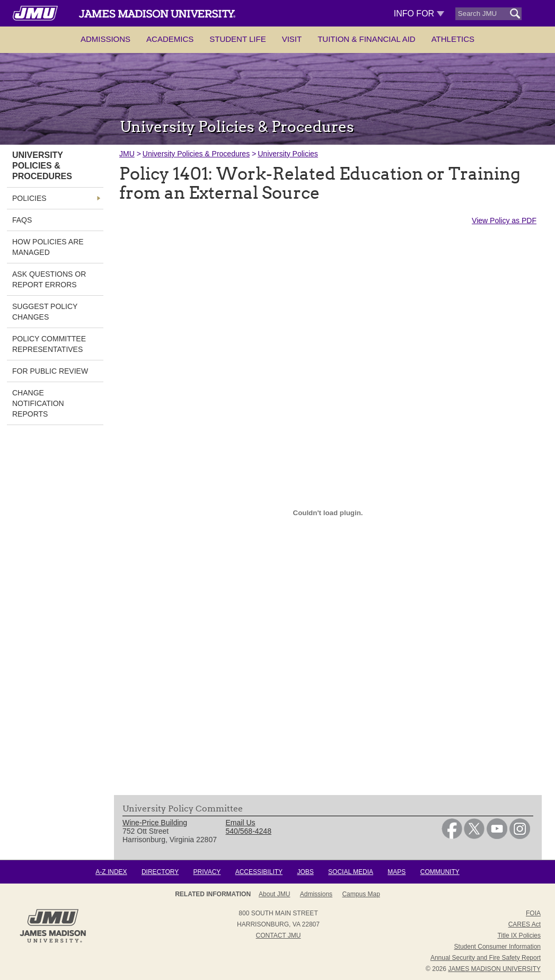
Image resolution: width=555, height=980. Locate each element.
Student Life (237, 39)
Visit (292, 39)
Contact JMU (279, 935)
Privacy (207, 872)
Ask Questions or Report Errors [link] (49, 279)
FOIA (533, 913)
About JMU (274, 894)
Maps (397, 872)
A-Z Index (111, 872)
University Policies (288, 154)
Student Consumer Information (497, 947)
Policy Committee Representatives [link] (49, 344)
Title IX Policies (519, 935)
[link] (452, 836)
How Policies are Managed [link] (48, 247)
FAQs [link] (22, 220)
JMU (127, 154)
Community (440, 872)
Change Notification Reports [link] (38, 403)
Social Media (351, 872)
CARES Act (525, 924)
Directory (160, 872)
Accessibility (259, 872)
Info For (419, 14)
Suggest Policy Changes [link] (45, 312)
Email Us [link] (241, 823)
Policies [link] (29, 198)
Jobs (305, 872)
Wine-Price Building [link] (155, 823)
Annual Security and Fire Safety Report (486, 958)
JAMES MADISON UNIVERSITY (494, 969)
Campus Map (361, 894)
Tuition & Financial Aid (366, 39)
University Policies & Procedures (196, 154)
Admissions (105, 39)
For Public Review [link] (50, 371)
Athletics (453, 39)
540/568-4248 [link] (249, 831)
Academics (170, 39)
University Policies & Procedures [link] (42, 166)
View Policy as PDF (504, 220)
